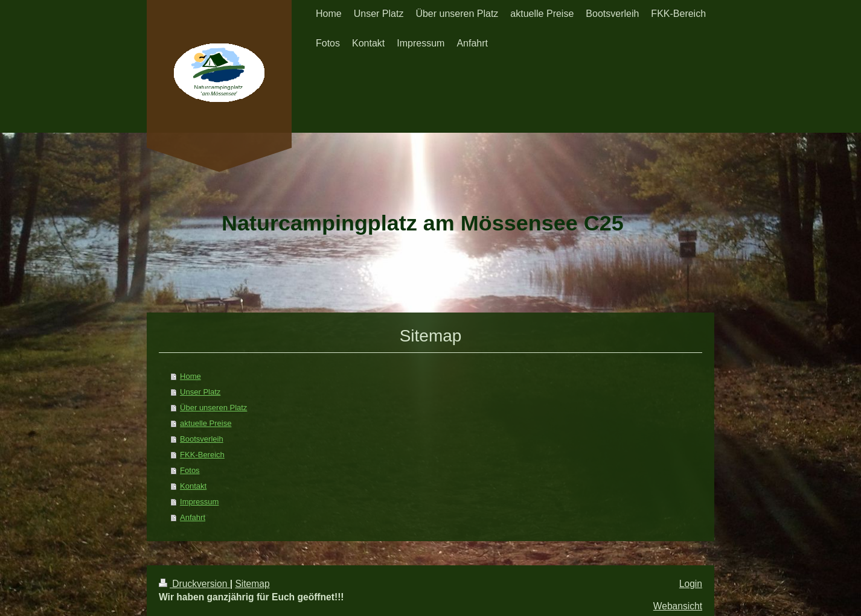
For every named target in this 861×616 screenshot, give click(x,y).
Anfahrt (193, 517)
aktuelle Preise (206, 423)
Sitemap (252, 584)
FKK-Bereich (202, 455)
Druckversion (194, 584)
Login (691, 584)
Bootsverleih (202, 439)
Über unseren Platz (213, 408)
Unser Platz (200, 392)
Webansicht (678, 606)
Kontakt (193, 486)
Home (190, 376)
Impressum (199, 502)
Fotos (190, 470)
